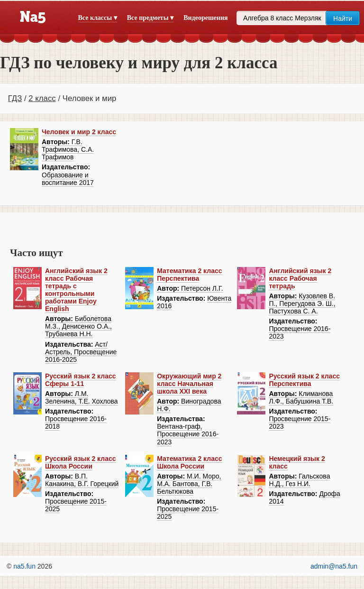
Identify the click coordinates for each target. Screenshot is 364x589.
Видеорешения (205, 18)
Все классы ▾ (98, 18)
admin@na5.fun (334, 566)
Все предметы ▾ (150, 18)
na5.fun (24, 566)
